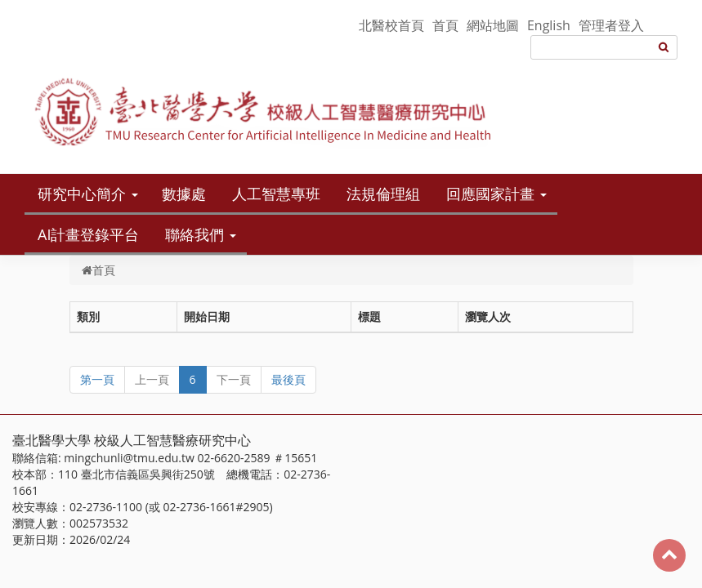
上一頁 (152, 379)
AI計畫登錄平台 (88, 234)
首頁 (445, 25)
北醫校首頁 (391, 25)
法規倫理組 (383, 194)
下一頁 (234, 379)
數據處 (184, 194)
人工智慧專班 (276, 194)
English (549, 25)
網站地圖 (493, 25)
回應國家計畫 (490, 194)
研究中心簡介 (82, 194)
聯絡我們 (195, 234)
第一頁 (97, 379)
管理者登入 (611, 25)
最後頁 (288, 379)
